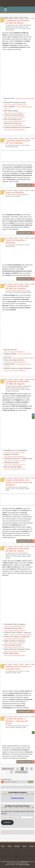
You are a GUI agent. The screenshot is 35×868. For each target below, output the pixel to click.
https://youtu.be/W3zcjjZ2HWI (14, 130)
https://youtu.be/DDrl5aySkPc (14, 465)
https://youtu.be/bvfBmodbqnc (14, 125)
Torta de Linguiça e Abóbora (16, 241)
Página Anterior (8, 769)
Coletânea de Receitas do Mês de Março (17, 22)
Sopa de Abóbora (15, 192)
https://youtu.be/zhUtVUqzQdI (14, 639)
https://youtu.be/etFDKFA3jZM (14, 117)
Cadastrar (7, 822)
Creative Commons (25, 862)
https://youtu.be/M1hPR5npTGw (15, 362)
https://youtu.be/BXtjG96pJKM (14, 655)
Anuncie (32, 846)
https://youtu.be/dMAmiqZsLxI (14, 121)
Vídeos (17, 147)
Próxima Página (21, 772)
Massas (24, 28)
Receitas (6, 17)
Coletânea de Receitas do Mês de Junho (17, 550)
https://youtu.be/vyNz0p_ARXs (14, 452)
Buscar (31, 782)
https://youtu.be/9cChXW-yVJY (14, 469)
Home (3, 846)
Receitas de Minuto (17, 798)
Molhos (29, 28)
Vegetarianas (15, 391)
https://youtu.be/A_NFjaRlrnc (14, 113)
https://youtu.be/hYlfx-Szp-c (13, 647)
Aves (14, 27)
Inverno (20, 28)
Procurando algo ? (6, 779)
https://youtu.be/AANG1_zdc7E (15, 461)
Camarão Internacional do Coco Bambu (18, 142)
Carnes (26, 27)
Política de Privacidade (24, 864)
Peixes (7, 30)
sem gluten (8, 391)
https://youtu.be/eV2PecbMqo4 (14, 631)
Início (2, 17)
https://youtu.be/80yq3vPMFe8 (14, 643)
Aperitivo (20, 25)
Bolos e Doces (20, 27)
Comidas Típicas (10, 28)
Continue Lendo (26, 185)
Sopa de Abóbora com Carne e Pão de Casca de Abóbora (19, 482)
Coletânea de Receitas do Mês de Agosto (17, 383)
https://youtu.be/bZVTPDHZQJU (15, 105)
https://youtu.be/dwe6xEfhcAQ (14, 626)
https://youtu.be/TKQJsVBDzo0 (15, 370)
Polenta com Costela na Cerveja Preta (18, 668)
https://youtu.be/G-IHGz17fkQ (23, 358)
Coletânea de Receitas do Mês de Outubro (17, 287)
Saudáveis (28, 389)
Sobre (9, 846)
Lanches (15, 292)
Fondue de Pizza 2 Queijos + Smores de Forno (17, 721)
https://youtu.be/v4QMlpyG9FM (20, 635)
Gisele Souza (11, 25)
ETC (16, 28)
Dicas (24, 846)
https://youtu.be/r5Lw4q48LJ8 (14, 456)
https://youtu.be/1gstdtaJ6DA (14, 352)
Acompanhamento (23, 553)
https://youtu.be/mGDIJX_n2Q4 (15, 651)
